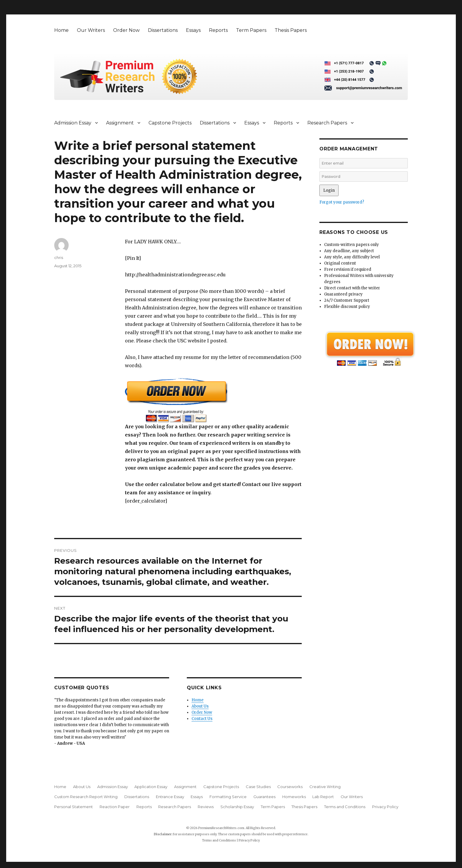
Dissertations (163, 30)
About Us (200, 706)
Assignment (120, 123)
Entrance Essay (170, 797)
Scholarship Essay (237, 807)
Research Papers (327, 123)
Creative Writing (325, 787)
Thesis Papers (291, 30)
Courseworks (290, 787)
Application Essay (151, 787)
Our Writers (91, 30)
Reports (218, 30)
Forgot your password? (342, 202)
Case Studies (258, 787)
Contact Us (202, 719)
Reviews (206, 807)
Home (61, 30)
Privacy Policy (385, 807)
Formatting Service (228, 797)
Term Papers (251, 30)
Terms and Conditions (345, 807)
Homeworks (294, 797)
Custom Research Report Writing (86, 797)
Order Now (126, 30)
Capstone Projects (170, 123)
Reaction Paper (115, 807)
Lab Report (323, 797)
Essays (193, 30)
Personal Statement (74, 807)
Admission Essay (73, 123)
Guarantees (264, 797)
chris (59, 257)
